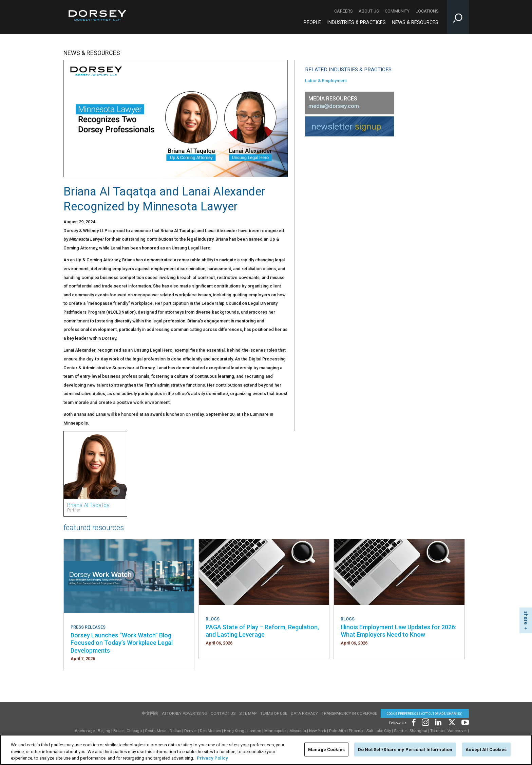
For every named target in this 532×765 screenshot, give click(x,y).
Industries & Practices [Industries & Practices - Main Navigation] (356, 23)
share (526, 618)
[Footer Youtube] (464, 722)
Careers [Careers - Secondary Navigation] (343, 11)
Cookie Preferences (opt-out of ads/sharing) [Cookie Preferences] (425, 714)
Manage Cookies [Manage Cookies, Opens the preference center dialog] (326, 751)
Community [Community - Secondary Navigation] (397, 11)
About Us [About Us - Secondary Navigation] (369, 11)
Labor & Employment (326, 81)
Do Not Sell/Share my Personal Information (405, 751)
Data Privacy (304, 713)
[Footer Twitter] (452, 722)
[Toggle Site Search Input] (458, 17)
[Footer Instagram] (425, 722)
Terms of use (274, 713)
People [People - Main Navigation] (312, 23)
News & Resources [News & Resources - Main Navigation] (415, 23)
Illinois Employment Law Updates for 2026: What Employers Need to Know (398, 631)
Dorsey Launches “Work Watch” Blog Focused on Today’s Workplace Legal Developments (122, 643)
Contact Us (223, 713)
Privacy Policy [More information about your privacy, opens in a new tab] (212, 759)
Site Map (248, 713)
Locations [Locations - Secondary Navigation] (427, 11)
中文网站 (150, 713)
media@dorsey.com (334, 106)
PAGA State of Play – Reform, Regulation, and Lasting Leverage (262, 631)
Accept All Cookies (486, 751)
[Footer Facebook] (413, 722)
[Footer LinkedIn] (438, 722)
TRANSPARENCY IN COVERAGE (349, 713)
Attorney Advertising (184, 713)
